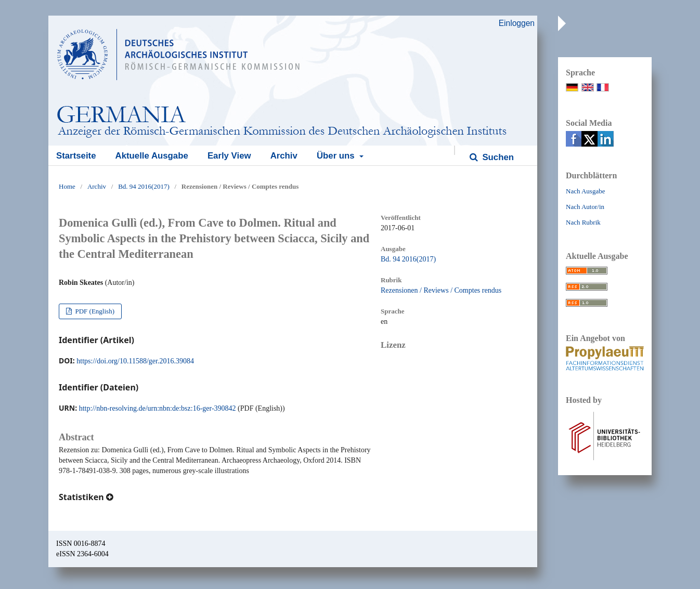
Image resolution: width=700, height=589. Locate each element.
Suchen (497, 157)
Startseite (76, 156)
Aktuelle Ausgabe (152, 156)
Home (67, 186)
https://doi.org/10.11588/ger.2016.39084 (135, 361)
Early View (229, 156)
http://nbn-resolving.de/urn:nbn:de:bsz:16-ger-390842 (158, 408)
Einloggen (517, 23)
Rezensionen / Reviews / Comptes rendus (441, 290)
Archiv (284, 156)
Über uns (337, 156)
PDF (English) (94, 311)
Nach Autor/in (585, 207)
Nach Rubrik (583, 222)
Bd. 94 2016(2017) (144, 186)
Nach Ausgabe (585, 191)
